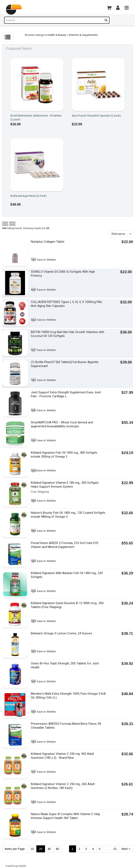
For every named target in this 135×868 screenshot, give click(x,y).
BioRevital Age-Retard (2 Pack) (29, 196)
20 (41, 849)
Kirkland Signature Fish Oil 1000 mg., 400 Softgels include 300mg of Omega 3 (64, 455)
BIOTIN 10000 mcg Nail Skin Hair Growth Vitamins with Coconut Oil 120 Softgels (67, 334)
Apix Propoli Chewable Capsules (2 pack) (96, 116)
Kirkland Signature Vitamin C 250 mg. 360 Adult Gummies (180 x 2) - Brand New (62, 756)
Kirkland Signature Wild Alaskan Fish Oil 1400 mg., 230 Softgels (67, 575)
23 (115, 849)
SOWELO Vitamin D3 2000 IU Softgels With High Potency (63, 274)
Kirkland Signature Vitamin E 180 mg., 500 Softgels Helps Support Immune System (65, 485)
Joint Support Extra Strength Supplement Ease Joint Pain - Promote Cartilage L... (66, 394)
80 (58, 849)
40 (49, 849)
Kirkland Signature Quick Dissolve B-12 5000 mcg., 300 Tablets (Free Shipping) (67, 605)
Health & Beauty (57, 35)
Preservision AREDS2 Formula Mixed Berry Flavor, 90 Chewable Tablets (66, 726)
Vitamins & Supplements (83, 35)
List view (5, 224)
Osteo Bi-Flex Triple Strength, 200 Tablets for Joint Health (65, 665)
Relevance (118, 234)
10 (32, 849)
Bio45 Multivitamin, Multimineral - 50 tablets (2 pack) (36, 118)
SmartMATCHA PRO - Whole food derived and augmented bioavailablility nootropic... (62, 424)
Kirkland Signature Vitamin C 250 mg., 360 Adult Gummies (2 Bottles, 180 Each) (63, 786)
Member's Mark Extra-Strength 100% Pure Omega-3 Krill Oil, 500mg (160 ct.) (68, 696)
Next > (126, 849)
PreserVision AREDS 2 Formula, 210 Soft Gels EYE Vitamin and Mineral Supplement (65, 545)
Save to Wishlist (46, 260)
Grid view (12, 224)
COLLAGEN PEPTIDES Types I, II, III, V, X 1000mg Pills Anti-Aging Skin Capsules (66, 304)
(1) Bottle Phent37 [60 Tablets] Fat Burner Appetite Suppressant (65, 364)
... (107, 849)
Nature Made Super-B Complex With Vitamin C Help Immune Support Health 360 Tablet (65, 816)
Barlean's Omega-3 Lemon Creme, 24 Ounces (61, 633)
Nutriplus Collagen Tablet (48, 242)
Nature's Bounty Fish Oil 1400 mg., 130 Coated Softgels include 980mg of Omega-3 (68, 515)
